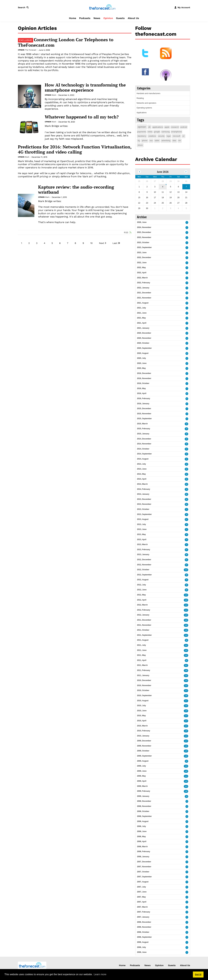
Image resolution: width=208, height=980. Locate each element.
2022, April (142, 273)
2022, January (143, 288)
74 (186, 540)
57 (186, 520)
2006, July (141, 947)
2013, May (141, 534)
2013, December (144, 499)
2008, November (144, 806)
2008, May (141, 837)
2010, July (141, 706)
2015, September (144, 419)
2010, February (144, 731)
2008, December (144, 801)
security (161, 136)
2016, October (143, 383)
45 (186, 444)
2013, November (144, 504)
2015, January (143, 434)
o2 (183, 136)
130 (186, 630)
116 (186, 676)
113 (186, 610)
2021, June (142, 313)
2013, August (143, 519)
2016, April (142, 393)
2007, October (143, 872)
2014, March (142, 484)
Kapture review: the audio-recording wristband (76, 190)
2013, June (142, 529)
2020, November (144, 338)
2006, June (142, 952)
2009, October (143, 751)
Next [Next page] (102, 243)
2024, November (144, 227)
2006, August (143, 942)
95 (186, 555)
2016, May (141, 388)
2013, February (144, 550)
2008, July (141, 826)
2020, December (144, 333)
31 (186, 459)
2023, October (143, 242)
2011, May (141, 655)
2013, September (144, 514)
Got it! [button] (198, 974)
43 (186, 464)
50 (186, 469)
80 (186, 590)
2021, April (142, 323)
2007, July (141, 887)
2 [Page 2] (29, 243)
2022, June (142, 263)
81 (186, 560)
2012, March (142, 605)
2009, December (144, 741)
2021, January (143, 328)
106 (186, 620)
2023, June (142, 253)
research (175, 127)
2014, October (143, 449)
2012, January (143, 615)
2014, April (142, 479)
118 (186, 681)
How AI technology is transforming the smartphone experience (85, 87)
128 (186, 711)
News (97, 18)
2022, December (144, 257)
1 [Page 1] (22, 243)
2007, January (143, 917)
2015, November (144, 414)
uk (149, 127)
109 (186, 625)
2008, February (144, 851)
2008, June (142, 831)
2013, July (141, 524)
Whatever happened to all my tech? (82, 117)
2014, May (141, 474)
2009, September (144, 756)
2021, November (144, 298)
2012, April (142, 600)
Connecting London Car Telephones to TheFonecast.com (66, 42)
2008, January (143, 857)
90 (186, 640)
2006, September (144, 937)
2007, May (141, 897)
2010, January (143, 736)
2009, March (142, 786)
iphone (145, 141)
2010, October (143, 690)
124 (186, 645)
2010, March (142, 726)
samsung (166, 132)
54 (186, 449)
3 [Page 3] (37, 243)
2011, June (142, 650)
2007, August (143, 882)
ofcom (140, 145)
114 (186, 716)
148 (186, 756)
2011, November (144, 625)
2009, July (141, 766)
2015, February (144, 429)
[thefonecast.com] (102, 7)
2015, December (144, 409)
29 (186, 796)
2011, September (144, 635)
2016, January (143, 404)
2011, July (141, 645)
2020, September (144, 348)
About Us (133, 18)
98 (186, 575)
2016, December (144, 373)
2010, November (144, 685)
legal (169, 136)
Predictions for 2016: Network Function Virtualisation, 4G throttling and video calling (75, 149)
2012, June (142, 590)
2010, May (141, 716)
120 (186, 650)
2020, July (141, 358)
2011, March (142, 665)
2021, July (141, 308)
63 (186, 484)
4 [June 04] (163, 187)
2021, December (144, 293)
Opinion (108, 18)
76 (186, 515)
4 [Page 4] (45, 243)
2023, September (144, 247)
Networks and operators (146, 103)
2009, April (142, 781)
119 (186, 635)
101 (186, 665)
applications (158, 127)
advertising (166, 141)
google (157, 132)
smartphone (176, 132)
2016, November (144, 378)
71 (186, 509)
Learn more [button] (100, 974)
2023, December (144, 232)
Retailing (140, 98)
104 (186, 726)
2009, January (143, 796)
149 (186, 751)
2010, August (143, 701)
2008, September (144, 816)
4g (139, 141)
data (174, 141)
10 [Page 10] (91, 243)
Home (73, 18)
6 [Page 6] (60, 243)
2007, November (144, 867)
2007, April (142, 902)
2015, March (142, 424)
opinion (142, 127)
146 (186, 746)
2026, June (142, 222)
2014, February (144, 489)
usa (151, 141)
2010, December (144, 680)
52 (186, 474)
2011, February (144, 670)
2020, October (143, 343)
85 (186, 494)
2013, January (143, 554)
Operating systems (144, 108)
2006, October (143, 932)
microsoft (176, 136)
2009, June (142, 771)
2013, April (142, 540)
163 (186, 786)
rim (180, 141)
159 (186, 766)
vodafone (152, 136)
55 (186, 479)
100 (186, 600)
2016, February (144, 398)
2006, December (144, 922)
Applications (142, 113)
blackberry (142, 136)
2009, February (144, 791)
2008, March (142, 847)
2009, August (143, 761)
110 (186, 605)
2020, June (142, 363)
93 (186, 761)
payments (142, 132)
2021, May (141, 318)
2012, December (144, 560)
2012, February (144, 610)
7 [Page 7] (68, 243)
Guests (120, 18)
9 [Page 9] (83, 243)
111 (186, 701)
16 (186, 424)
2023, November (144, 237)
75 (186, 525)
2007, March (142, 907)
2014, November (144, 444)
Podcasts (85, 18)
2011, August (143, 640)
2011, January (143, 675)
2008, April (142, 841)
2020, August (143, 353)
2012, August (143, 580)
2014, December (144, 439)
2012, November (144, 565)
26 (186, 434)
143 (186, 736)
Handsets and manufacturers (148, 93)
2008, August (143, 821)
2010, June (142, 711)
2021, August (143, 303)
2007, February (144, 912)
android (184, 127)
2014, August (143, 459)
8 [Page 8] (75, 243)
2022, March (142, 278)
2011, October (143, 630)
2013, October (143, 509)
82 (186, 661)
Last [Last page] (115, 243)
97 (186, 550)
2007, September (144, 877)
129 (186, 615)
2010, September (144, 695)
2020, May (141, 368)
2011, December (144, 620)
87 (186, 565)
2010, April (142, 721)
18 (186, 429)
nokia (150, 132)
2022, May (141, 268)
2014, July (141, 464)
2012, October (143, 570)
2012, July (141, 585)
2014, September (144, 454)
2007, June (142, 892)
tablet (157, 141)
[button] (24, 7)
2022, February (144, 283)
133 (186, 595)
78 (186, 489)
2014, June (142, 469)
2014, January (143, 494)
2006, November (144, 927)
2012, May (141, 595)
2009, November (144, 746)
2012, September (144, 575)
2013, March (142, 544)
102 (186, 570)
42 (186, 454)
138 (186, 671)
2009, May (141, 776)
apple (167, 127)
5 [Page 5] (52, 243)
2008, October (143, 811)
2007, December (144, 862)
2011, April (142, 660)
